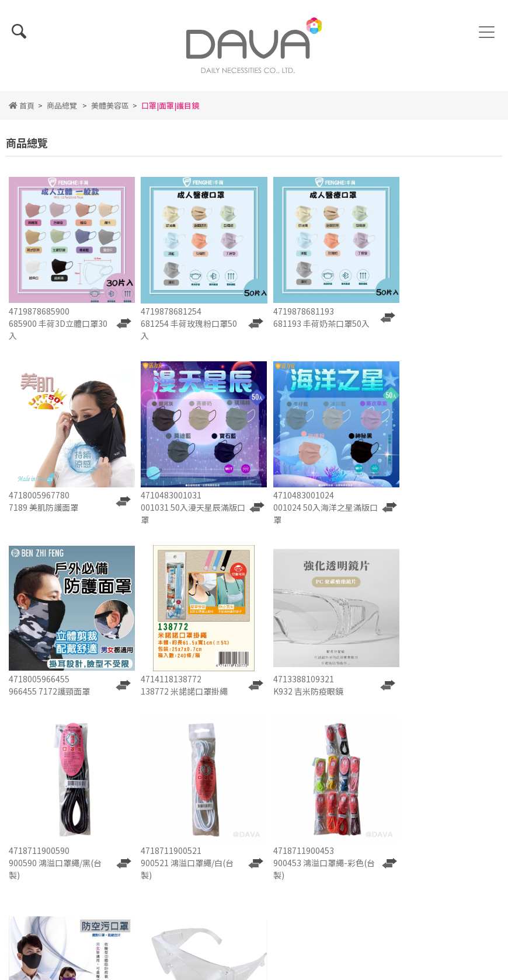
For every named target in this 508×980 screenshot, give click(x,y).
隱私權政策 (254, 756)
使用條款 (174, 756)
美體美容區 (110, 112)
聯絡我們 (334, 741)
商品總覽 (62, 112)
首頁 (22, 112)
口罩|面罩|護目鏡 (170, 112)
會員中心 (334, 756)
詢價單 (174, 741)
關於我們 (174, 726)
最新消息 (254, 726)
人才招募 (254, 741)
